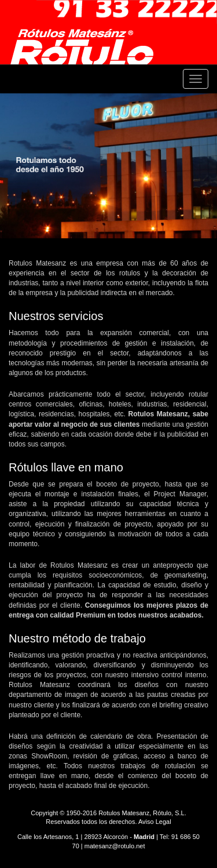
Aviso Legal (155, 822)
